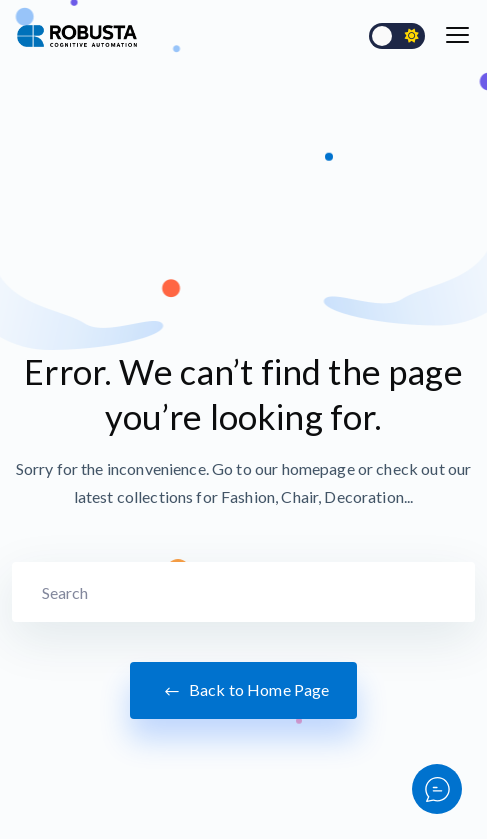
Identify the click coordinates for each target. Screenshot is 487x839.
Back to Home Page (244, 690)
